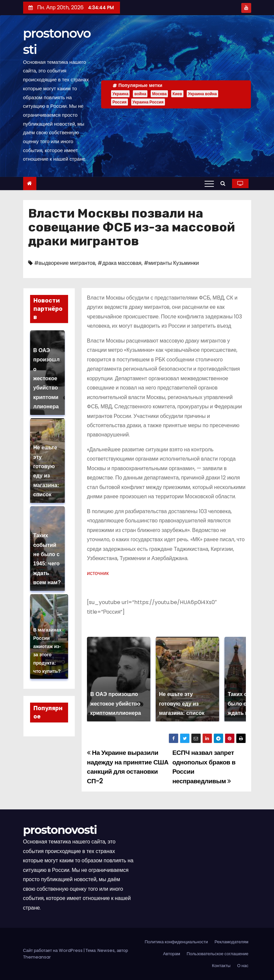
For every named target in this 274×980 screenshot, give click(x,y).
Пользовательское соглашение (218, 954)
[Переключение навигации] (209, 184)
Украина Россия (148, 102)
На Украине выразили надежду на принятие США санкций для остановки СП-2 (128, 767)
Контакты (221, 966)
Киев (177, 94)
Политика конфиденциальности (176, 942)
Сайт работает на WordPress (53, 950)
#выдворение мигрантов (65, 263)
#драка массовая (119, 263)
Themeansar (37, 957)
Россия (119, 102)
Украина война (202, 94)
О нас (243, 966)
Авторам (172, 954)
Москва (159, 94)
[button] (225, 183)
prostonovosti (60, 830)
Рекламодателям (232, 942)
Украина (120, 94)
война (140, 94)
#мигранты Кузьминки (171, 263)
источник (98, 573)
